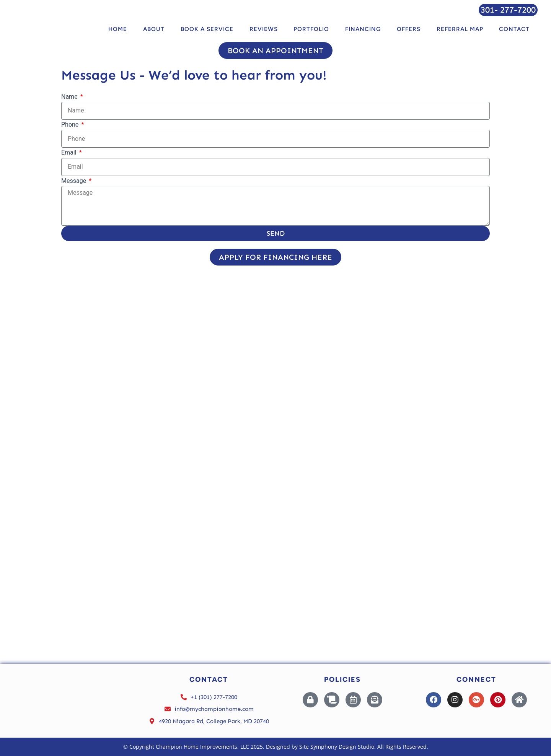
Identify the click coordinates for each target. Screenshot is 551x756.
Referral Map (460, 29)
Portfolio (311, 29)
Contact (514, 29)
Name (70, 97)
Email (70, 152)
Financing (363, 29)
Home (118, 29)
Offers (409, 29)
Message (74, 181)
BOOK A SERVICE (207, 29)
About (154, 29)
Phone (71, 125)
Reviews (264, 29)
